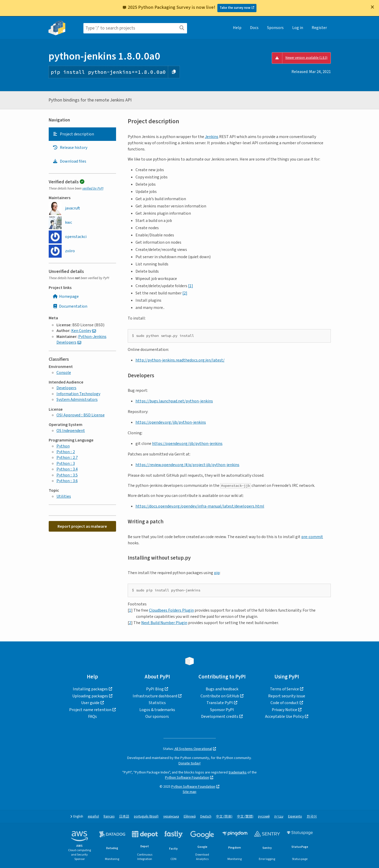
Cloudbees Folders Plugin (171, 610)
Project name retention (90, 710)
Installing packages (90, 689)
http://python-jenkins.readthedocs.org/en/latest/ (180, 360)
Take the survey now (235, 8)
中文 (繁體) (245, 817)
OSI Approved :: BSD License (81, 415)
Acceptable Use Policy (284, 717)
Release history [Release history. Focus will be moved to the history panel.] (70, 148)
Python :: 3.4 (67, 469)
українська (171, 817)
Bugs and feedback (222, 689)
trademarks (238, 772)
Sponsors (275, 28)
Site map (189, 792)
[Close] (372, 7)
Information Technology (78, 394)
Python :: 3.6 (67, 481)
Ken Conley (81, 331)
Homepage (66, 296)
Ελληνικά (190, 817)
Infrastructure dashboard (155, 696)
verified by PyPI (93, 189)
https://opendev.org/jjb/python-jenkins (171, 422)
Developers (66, 388)
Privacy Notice (284, 710)
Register (319, 28)
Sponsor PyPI (222, 710)
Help (237, 28)
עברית (279, 817)
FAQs (92, 717)
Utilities (64, 496)
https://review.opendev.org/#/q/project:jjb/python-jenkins (187, 465)
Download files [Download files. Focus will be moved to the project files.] (69, 161)
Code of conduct (285, 703)
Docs (254, 28)
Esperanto (295, 817)
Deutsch (206, 817)
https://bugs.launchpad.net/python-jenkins (174, 401)
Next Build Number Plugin (164, 623)
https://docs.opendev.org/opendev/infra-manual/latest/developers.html (200, 506)
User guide (90, 703)
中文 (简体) (224, 817)
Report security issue (287, 696)
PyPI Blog (155, 689)
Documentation (70, 306)
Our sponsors (157, 717)
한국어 (312, 817)
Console (64, 373)
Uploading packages (90, 696)
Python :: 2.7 (67, 458)
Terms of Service (284, 689)
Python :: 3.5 (67, 475)
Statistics (157, 703)
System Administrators (77, 400)
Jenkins (212, 137)
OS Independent (71, 431)
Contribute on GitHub (220, 696)
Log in (298, 28)
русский (264, 817)
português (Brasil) (146, 817)
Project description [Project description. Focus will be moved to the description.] (73, 134)
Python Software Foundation (187, 777)
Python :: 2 (66, 452)
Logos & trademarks (157, 710)
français (109, 817)
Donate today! (189, 763)
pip (217, 573)
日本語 (124, 817)
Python (63, 446)
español (93, 817)
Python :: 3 (66, 464)
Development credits (220, 717)
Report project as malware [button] (82, 526)
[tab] (82, 134)
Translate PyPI (220, 703)
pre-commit (312, 537)
